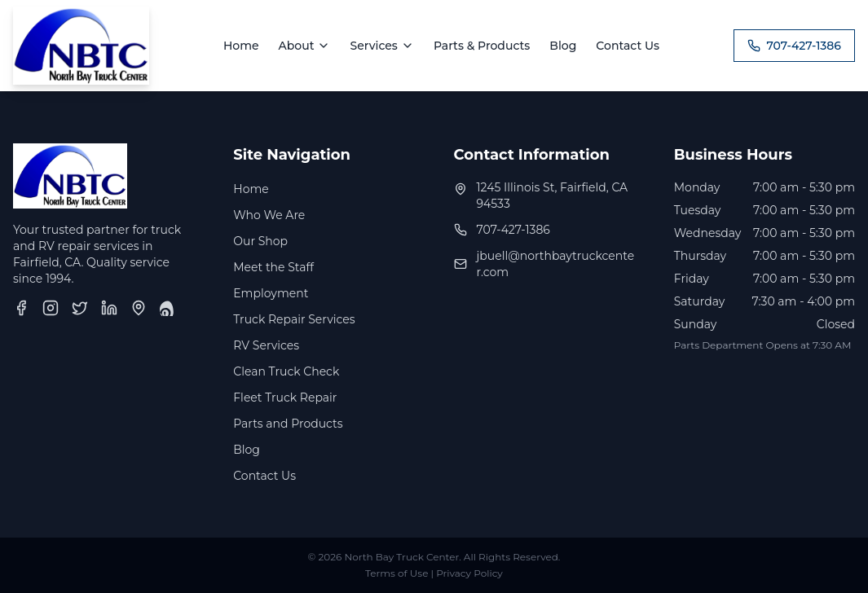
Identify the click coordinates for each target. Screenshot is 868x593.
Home (241, 46)
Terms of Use (397, 573)
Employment (271, 293)
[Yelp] (168, 308)
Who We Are (269, 215)
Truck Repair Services (294, 319)
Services (381, 46)
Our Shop (260, 241)
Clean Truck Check (286, 371)
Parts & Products (482, 46)
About (305, 46)
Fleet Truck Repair (285, 398)
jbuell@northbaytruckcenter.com (556, 264)
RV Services (266, 345)
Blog (563, 46)
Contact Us (628, 46)
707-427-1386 (794, 46)
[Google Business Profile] (139, 308)
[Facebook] (21, 308)
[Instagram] (51, 308)
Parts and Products (288, 424)
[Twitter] (80, 308)
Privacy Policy (469, 573)
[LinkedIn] (109, 308)
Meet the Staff (273, 267)
